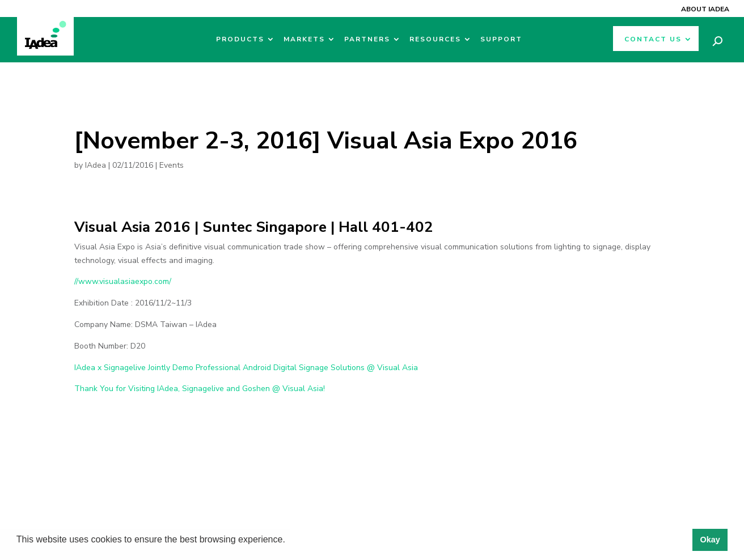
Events (172, 165)
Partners (367, 39)
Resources (435, 39)
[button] (289, 541)
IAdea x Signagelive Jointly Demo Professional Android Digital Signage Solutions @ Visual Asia (246, 368)
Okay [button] (710, 540)
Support (501, 39)
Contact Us (653, 39)
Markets (304, 39)
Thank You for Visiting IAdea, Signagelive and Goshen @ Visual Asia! (200, 389)
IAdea (96, 165)
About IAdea (705, 9)
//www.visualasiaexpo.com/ (123, 281)
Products (240, 39)
